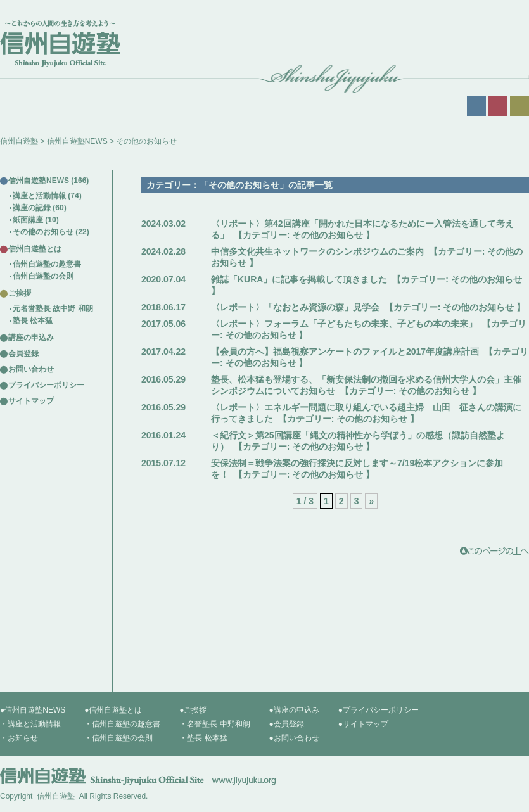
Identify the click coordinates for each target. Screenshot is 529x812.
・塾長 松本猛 (203, 738)
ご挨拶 (20, 293)
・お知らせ (19, 738)
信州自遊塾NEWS (77, 141)
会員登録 (23, 353)
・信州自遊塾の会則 (118, 738)
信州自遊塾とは (35, 249)
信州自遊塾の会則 (43, 276)
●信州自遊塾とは (113, 710)
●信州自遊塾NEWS (33, 710)
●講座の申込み (294, 710)
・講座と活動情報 (30, 724)
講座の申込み (31, 338)
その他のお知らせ (328, 235)
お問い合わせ (31, 369)
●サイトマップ (363, 724)
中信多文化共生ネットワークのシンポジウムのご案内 (317, 251)
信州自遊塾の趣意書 (47, 264)
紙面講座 (28, 220)
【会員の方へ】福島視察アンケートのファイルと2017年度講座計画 (345, 352)
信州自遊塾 (19, 141)
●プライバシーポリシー (379, 710)
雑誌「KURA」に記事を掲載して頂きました (299, 279)
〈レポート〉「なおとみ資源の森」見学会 (295, 307)
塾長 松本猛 (33, 320)
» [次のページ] (371, 501)
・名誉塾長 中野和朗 (214, 724)
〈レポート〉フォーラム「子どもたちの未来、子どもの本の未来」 (344, 324)
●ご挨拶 (193, 710)
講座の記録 (32, 208)
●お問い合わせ (294, 738)
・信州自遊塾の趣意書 (122, 724)
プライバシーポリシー (46, 385)
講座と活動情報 (39, 196)
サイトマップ (31, 401)
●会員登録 (287, 724)
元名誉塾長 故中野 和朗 (53, 308)
